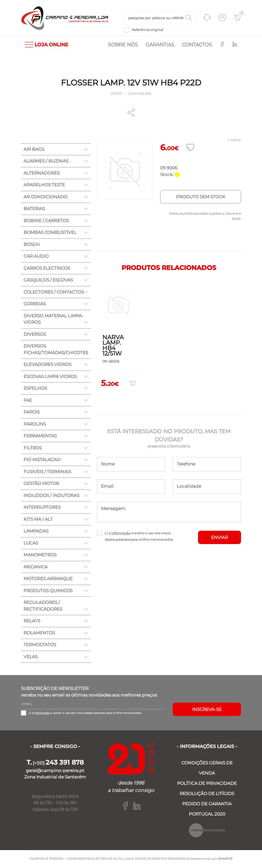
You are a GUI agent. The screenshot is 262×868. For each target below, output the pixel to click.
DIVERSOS (35, 334)
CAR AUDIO (36, 257)
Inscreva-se (207, 710)
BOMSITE (225, 859)
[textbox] (160, 18)
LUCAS (31, 543)
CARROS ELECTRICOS (47, 268)
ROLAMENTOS (39, 633)
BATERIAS (34, 209)
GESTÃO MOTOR (41, 484)
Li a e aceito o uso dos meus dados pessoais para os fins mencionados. (139, 536)
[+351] (55, 764)
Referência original (148, 30)
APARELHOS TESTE (44, 185)
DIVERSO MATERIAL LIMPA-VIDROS (53, 319)
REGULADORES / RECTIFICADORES (43, 606)
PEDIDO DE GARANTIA (207, 804)
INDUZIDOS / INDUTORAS (51, 496)
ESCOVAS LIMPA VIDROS (50, 377)
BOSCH (32, 245)
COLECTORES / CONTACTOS (54, 292)
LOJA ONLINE (47, 45)
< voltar (234, 140)
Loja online (140, 94)
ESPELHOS (35, 389)
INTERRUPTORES (42, 508)
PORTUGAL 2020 (207, 815)
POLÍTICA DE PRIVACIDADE (207, 784)
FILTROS (33, 448)
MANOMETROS (40, 555)
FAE (28, 400)
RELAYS (32, 621)
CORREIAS (35, 304)
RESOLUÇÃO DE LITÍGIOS (207, 794)
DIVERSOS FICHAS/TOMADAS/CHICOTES (56, 350)
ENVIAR (220, 538)
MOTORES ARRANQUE (48, 579)
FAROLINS (35, 424)
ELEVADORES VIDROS (47, 365)
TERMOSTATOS (40, 645)
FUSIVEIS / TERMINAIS (47, 472)
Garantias (160, 45)
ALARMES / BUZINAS (46, 161)
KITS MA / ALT (38, 519)
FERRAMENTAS (40, 436)
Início (116, 94)
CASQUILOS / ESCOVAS (48, 280)
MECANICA (36, 567)
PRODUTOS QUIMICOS (48, 591)
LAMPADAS (36, 531)
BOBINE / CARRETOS (46, 221)
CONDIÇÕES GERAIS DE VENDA (207, 768)
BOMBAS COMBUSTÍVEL (50, 233)
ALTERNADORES (42, 173)
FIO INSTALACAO (42, 460)
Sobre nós (123, 45)
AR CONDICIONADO (45, 197)
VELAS (31, 657)
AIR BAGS (34, 149)
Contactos (197, 45)
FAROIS (32, 413)
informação (121, 533)
